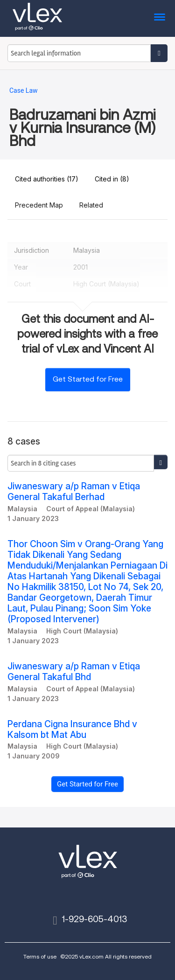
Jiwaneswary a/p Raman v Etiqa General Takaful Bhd (74, 672)
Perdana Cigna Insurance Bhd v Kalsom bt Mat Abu (72, 730)
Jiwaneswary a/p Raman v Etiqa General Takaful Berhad (74, 492)
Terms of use (40, 956)
